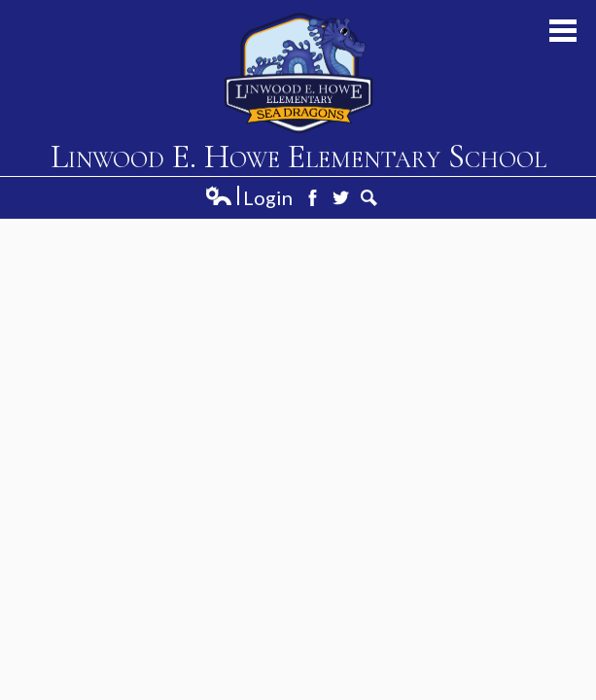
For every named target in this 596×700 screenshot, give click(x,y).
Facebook (313, 198)
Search (369, 198)
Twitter (341, 198)
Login (248, 198)
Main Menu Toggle (563, 31)
